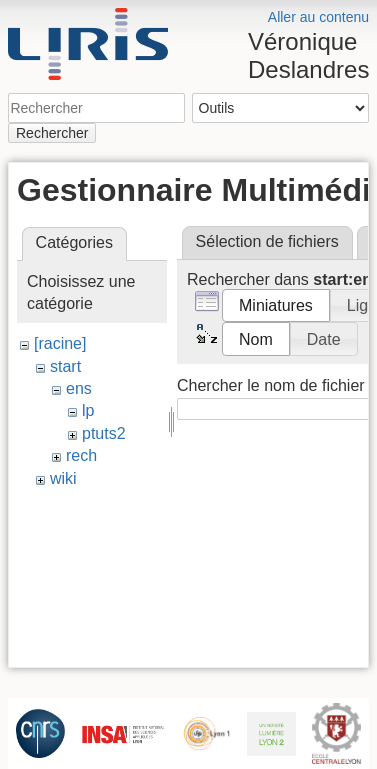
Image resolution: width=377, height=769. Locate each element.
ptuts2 (104, 433)
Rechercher (52, 133)
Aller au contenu (318, 17)
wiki (63, 478)
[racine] (60, 343)
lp (88, 410)
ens (79, 388)
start (65, 366)
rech (81, 455)
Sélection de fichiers (267, 241)
